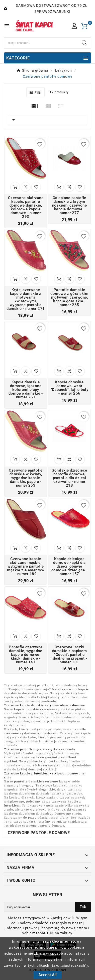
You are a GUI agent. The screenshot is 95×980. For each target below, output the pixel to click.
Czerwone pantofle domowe (39, 833)
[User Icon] (74, 26)
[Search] (41, 43)
